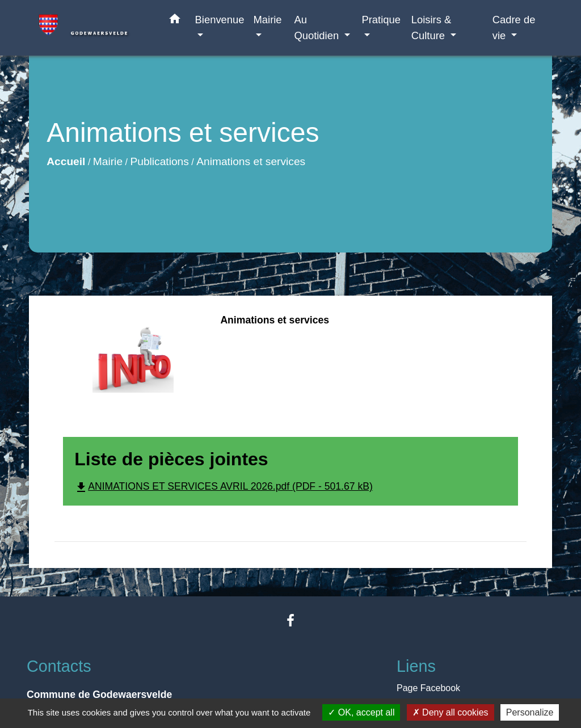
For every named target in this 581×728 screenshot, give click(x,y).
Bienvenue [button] (220, 20)
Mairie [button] (268, 20)
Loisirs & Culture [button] (431, 28)
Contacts (59, 666)
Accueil (66, 161)
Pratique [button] (381, 20)
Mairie (108, 161)
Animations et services (251, 161)
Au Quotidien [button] (318, 28)
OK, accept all (361, 712)
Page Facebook (428, 688)
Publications (159, 161)
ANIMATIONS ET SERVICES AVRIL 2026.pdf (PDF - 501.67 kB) (224, 486)
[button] (175, 21)
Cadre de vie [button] (514, 28)
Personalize (530, 712)
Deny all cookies (451, 712)
